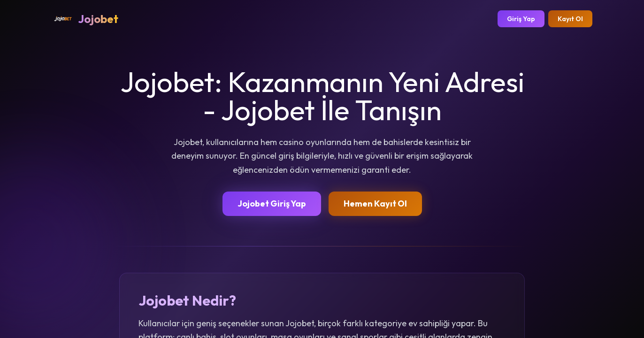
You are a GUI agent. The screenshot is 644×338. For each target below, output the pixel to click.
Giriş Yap (521, 19)
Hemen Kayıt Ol (375, 204)
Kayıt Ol (570, 19)
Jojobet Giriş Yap (272, 204)
